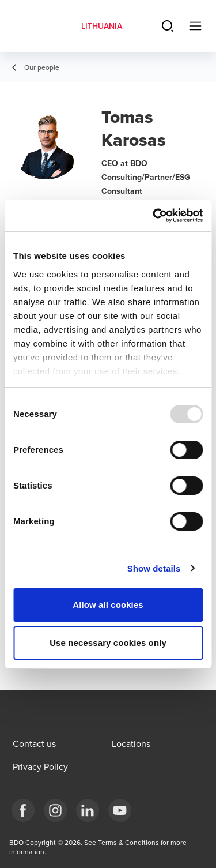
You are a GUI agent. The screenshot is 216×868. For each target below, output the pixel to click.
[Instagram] (55, 810)
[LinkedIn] (88, 810)
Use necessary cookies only (108, 643)
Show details (154, 568)
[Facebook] (23, 810)
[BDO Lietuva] (120, 810)
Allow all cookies (108, 605)
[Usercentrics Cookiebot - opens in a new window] (154, 216)
